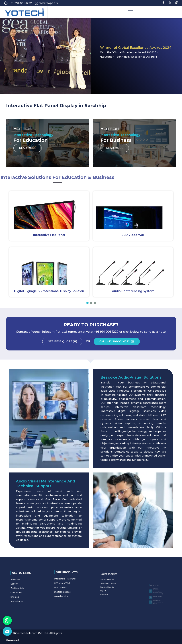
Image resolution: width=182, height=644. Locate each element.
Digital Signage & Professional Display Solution (49, 291)
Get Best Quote (65, 343)
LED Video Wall (133, 235)
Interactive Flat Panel (49, 235)
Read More (28, 149)
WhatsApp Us (46, 3)
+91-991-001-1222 (18, 3)
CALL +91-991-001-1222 (120, 343)
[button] (87, 303)
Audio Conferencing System (133, 291)
